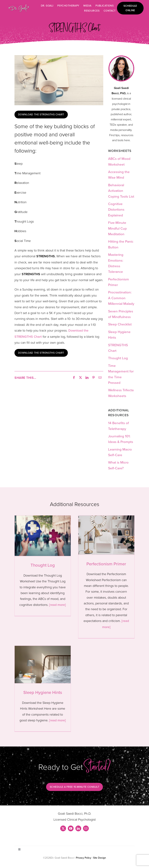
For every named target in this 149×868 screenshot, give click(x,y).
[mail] (86, 828)
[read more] (58, 605)
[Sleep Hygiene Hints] (43, 665)
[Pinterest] (93, 378)
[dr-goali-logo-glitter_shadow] (19, 6)
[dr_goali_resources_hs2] (121, 57)
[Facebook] (74, 378)
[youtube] (71, 828)
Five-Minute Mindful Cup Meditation (117, 228)
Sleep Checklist (120, 324)
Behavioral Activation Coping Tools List (121, 191)
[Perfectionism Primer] (106, 535)
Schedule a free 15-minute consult (74, 787)
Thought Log (118, 358)
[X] (80, 378)
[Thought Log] (43, 536)
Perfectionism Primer (106, 564)
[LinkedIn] (87, 378)
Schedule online (130, 8)
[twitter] (63, 828)
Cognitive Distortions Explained (116, 209)
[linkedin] (78, 828)
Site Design (100, 858)
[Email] (100, 378)
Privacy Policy (84, 858)
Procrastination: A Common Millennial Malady (121, 298)
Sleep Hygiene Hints (43, 692)
